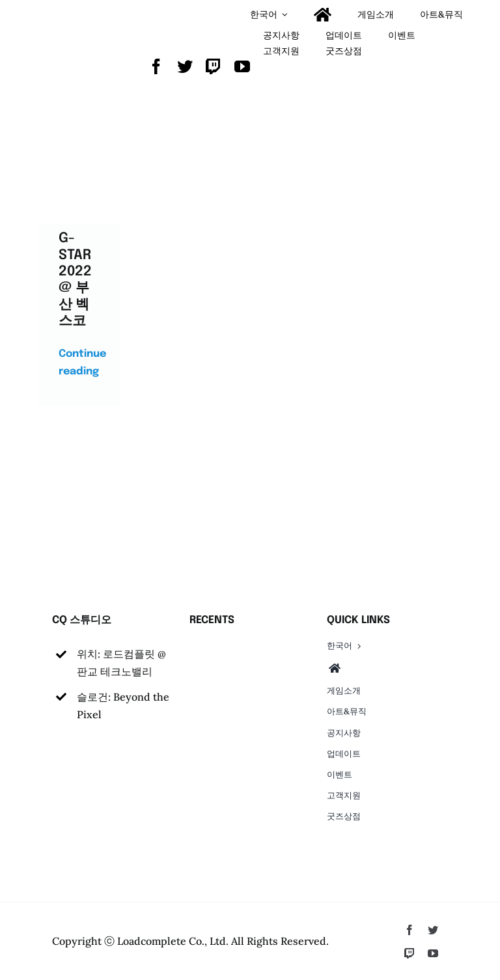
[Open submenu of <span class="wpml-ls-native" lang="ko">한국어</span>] (285, 15)
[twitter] (185, 66)
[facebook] (156, 66)
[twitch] (214, 66)
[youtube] (242, 66)
